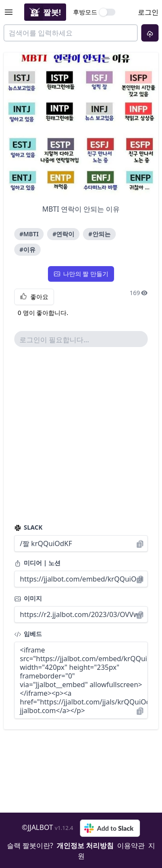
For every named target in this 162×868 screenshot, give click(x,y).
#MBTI (29, 234)
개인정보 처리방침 (85, 845)
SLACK (28, 527)
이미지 (28, 598)
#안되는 (99, 234)
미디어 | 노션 (37, 563)
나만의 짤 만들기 (81, 274)
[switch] (108, 12)
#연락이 (63, 234)
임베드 (28, 634)
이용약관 (131, 845)
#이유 (27, 249)
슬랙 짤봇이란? (30, 845)
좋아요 (34, 297)
